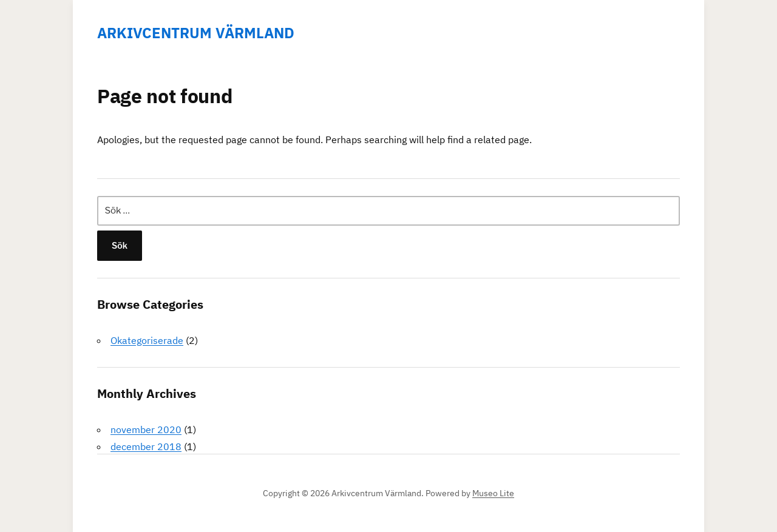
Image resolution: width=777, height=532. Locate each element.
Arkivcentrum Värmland (196, 33)
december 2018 (146, 446)
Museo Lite (493, 493)
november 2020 (146, 429)
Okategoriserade (147, 340)
